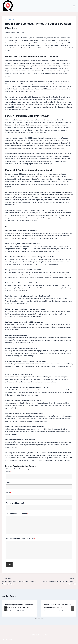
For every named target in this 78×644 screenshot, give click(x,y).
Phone (9, 482)
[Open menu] (74, 6)
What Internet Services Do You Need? (20, 539)
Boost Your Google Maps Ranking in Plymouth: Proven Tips (58, 581)
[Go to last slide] (5, 608)
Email (8, 493)
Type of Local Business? (15, 503)
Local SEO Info (10, 20)
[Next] (73, 608)
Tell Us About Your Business (17, 513)
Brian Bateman (11, 33)
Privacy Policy (8, 639)
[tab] (35, 618)
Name (8, 472)
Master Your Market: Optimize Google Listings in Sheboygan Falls (20, 581)
